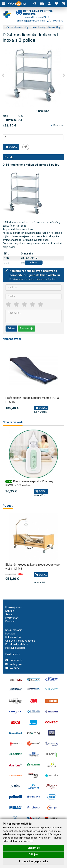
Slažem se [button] (34, 848)
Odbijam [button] (34, 855)
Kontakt (10, 611)
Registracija (27, 329)
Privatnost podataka (17, 644)
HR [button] (42, 4)
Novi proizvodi (13, 422)
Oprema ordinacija (36, 27)
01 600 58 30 (55, 21)
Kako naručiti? (13, 637)
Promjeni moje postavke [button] (33, 861)
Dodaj (11, 147)
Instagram (13, 664)
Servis (9, 614)
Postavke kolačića (15, 648)
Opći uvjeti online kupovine (20, 641)
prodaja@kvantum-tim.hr (31, 21)
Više (33, 262)
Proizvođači (12, 618)
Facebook (14, 660)
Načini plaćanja (14, 630)
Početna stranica (13, 27)
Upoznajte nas (13, 607)
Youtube (13, 668)
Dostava (10, 634)
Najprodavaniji (12, 339)
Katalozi (10, 622)
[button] (49, 4)
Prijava (12, 329)
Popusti (8, 506)
